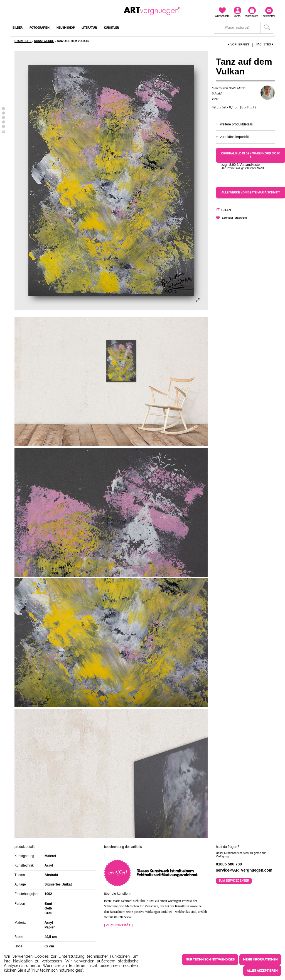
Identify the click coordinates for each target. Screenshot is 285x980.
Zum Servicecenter (234, 881)
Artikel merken (234, 218)
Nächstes (265, 44)
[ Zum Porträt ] (118, 925)
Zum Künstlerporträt (234, 137)
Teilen (226, 210)
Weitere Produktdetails (236, 124)
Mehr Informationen (260, 960)
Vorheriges (239, 44)
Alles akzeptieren (262, 971)
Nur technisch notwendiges (210, 960)
